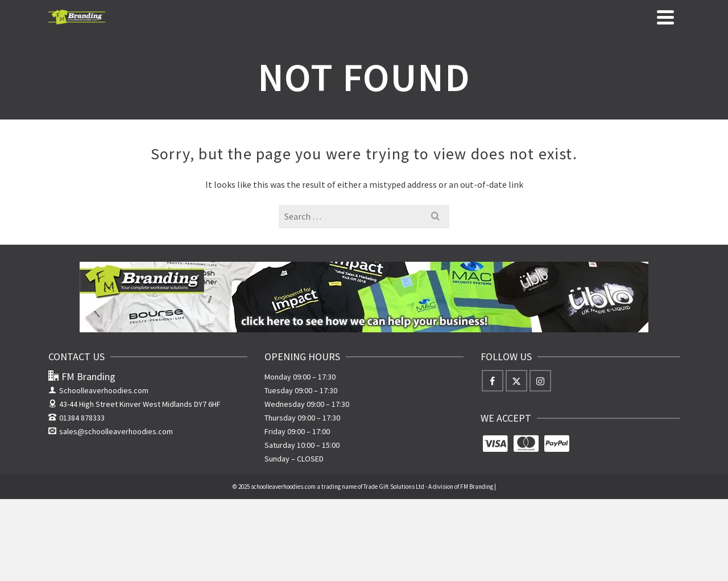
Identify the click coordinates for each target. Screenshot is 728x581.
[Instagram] (540, 381)
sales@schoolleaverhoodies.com (111, 431)
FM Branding (477, 487)
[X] (516, 381)
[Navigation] (665, 17)
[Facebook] (493, 381)
